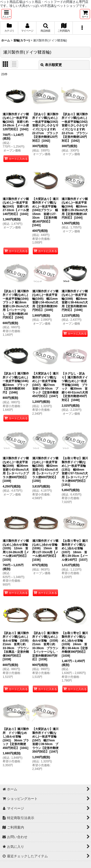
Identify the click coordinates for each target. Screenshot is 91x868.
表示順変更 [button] (51, 65)
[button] (6, 14)
